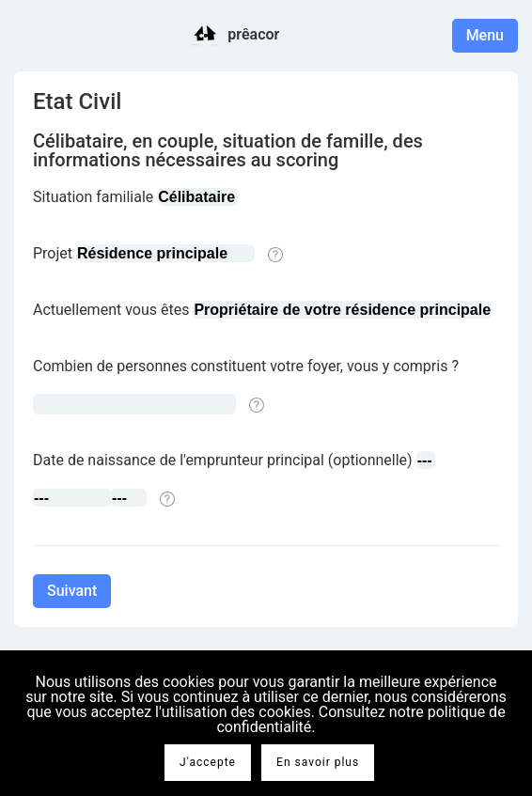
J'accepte (208, 762)
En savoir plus (318, 762)
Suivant (72, 591)
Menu (485, 35)
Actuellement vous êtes (111, 310)
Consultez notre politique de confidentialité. (360, 719)
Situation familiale (93, 197)
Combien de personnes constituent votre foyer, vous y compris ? (246, 366)
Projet (53, 253)
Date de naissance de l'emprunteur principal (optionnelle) (223, 460)
